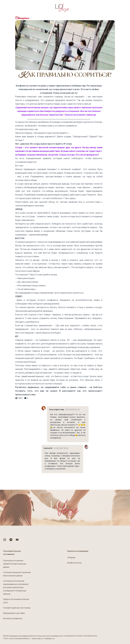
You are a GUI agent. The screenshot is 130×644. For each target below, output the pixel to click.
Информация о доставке (14, 613)
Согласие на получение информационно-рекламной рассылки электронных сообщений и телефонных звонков (16, 587)
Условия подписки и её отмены (17, 608)
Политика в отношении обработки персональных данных (15, 564)
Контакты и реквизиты (13, 618)
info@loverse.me (74, 563)
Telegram (71, 557)
